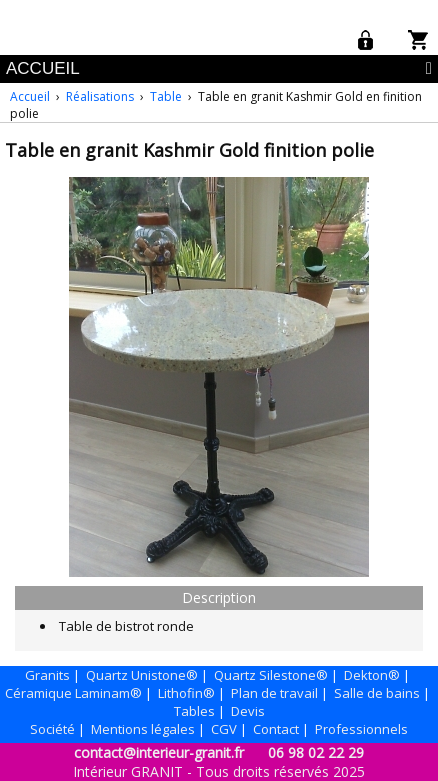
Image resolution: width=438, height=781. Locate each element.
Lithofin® (186, 693)
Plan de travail (274, 693)
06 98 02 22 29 (316, 752)
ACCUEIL (43, 68)
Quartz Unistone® (142, 675)
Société (52, 729)
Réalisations (100, 96)
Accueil (30, 96)
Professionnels (361, 729)
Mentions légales (143, 729)
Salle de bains (377, 693)
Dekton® (372, 675)
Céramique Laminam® (73, 693)
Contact (276, 729)
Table (166, 96)
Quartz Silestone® (271, 675)
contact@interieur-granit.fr (159, 752)
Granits (47, 675)
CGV (224, 729)
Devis (248, 711)
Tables (194, 711)
